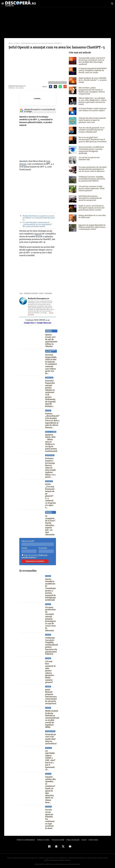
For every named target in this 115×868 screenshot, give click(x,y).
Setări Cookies (92, 838)
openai (40, 293)
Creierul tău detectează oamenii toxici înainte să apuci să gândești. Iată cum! (92, 120)
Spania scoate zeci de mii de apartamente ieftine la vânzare (51, 340)
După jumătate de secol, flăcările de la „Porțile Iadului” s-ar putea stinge (92, 80)
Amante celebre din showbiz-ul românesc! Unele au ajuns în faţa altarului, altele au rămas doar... (50, 788)
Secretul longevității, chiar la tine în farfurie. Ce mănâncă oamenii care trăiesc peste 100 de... (51, 364)
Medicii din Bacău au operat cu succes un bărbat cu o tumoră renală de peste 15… (38, 218)
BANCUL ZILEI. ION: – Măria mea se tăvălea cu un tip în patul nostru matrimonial (51, 444)
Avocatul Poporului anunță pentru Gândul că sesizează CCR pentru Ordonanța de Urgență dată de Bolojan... (50, 393)
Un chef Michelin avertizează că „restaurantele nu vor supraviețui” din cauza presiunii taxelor (38, 224)
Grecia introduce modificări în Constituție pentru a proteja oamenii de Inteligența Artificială (50, 589)
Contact (83, 838)
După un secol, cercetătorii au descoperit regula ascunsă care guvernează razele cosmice (91, 207)
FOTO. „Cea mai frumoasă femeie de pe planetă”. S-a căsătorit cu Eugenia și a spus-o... (50, 496)
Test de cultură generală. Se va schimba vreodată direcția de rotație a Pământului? (91, 130)
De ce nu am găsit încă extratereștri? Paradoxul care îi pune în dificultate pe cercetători (92, 139)
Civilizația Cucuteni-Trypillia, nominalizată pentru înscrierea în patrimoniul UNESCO (52, 646)
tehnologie (47, 293)
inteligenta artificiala (30, 293)
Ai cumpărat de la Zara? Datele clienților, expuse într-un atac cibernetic (50, 525)
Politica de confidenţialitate (27, 838)
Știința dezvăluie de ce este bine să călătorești (92, 216)
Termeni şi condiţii (58, 838)
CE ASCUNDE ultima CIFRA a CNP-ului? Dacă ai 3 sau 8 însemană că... (50, 760)
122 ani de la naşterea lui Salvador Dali (89, 158)
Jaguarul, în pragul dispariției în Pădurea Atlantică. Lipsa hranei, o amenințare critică (93, 226)
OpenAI (38, 234)
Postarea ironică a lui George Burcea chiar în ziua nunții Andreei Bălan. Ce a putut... (50, 468)
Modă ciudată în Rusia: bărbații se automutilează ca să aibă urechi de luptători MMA (52, 719)
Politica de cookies (44, 838)
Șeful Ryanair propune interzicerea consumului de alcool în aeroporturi (51, 697)
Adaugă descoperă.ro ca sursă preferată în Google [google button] (37, 110)
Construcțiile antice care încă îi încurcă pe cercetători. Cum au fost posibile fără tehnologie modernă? (91, 61)
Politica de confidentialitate (34, 556)
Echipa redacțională (72, 838)
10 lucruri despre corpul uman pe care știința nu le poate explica (92, 109)
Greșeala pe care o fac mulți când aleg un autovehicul (51, 739)
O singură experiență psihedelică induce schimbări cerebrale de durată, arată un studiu (92, 70)
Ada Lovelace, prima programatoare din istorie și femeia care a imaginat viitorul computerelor (91, 91)
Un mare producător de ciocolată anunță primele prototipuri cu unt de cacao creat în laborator (50, 619)
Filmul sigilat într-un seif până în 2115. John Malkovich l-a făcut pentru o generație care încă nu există (92, 101)
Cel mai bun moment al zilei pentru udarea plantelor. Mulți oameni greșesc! (50, 672)
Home (11, 43)
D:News (17, 43)
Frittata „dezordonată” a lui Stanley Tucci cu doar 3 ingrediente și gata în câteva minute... (52, 422)
